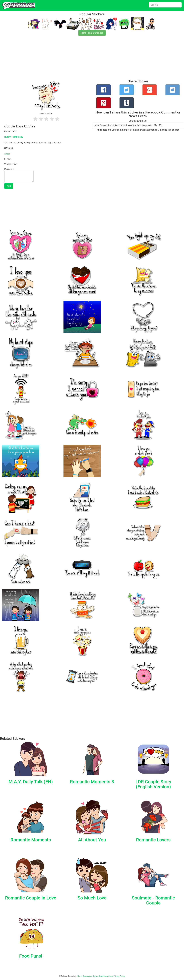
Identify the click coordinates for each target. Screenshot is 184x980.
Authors (104, 976)
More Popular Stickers (92, 33)
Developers (87, 976)
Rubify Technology (14, 137)
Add (9, 186)
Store (111, 976)
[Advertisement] (86, 59)
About (80, 976)
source (7, 154)
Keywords (97, 976)
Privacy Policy (119, 976)
